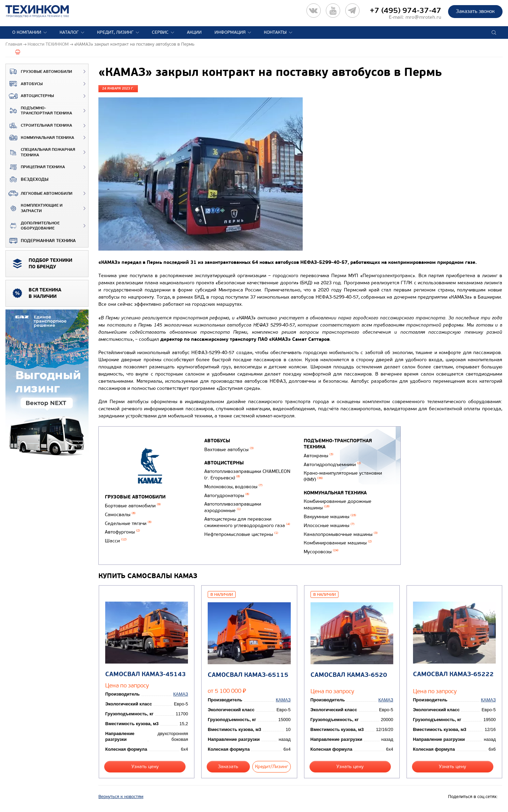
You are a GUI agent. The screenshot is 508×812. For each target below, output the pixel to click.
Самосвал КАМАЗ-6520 (349, 675)
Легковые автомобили (39, 193)
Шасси (116, 541)
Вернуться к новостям (121, 797)
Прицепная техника (35, 167)
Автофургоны (122, 532)
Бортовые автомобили (133, 506)
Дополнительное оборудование (33, 226)
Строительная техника (39, 126)
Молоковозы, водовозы (233, 487)
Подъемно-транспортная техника (39, 111)
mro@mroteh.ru (423, 17)
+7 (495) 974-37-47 (406, 11)
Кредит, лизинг (115, 32)
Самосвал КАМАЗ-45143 (146, 674)
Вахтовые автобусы (229, 450)
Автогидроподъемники (332, 465)
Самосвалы (120, 515)
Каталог (69, 32)
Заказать (228, 767)
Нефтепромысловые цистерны (241, 534)
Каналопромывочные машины (341, 534)
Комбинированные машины (338, 543)
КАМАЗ (181, 694)
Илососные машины (329, 526)
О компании (27, 32)
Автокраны (319, 456)
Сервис (160, 32)
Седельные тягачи (128, 523)
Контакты (275, 32)
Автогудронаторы (227, 496)
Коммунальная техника (40, 138)
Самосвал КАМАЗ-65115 (248, 675)
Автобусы (24, 84)
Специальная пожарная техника (41, 152)
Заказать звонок (475, 11)
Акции (194, 32)
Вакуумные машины (330, 517)
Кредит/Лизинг (272, 767)
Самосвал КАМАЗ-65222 (453, 674)
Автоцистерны (30, 96)
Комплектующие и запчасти (34, 208)
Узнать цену (145, 767)
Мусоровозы (321, 552)
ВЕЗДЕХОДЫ (27, 179)
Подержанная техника (41, 241)
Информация (230, 32)
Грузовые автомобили (39, 71)
